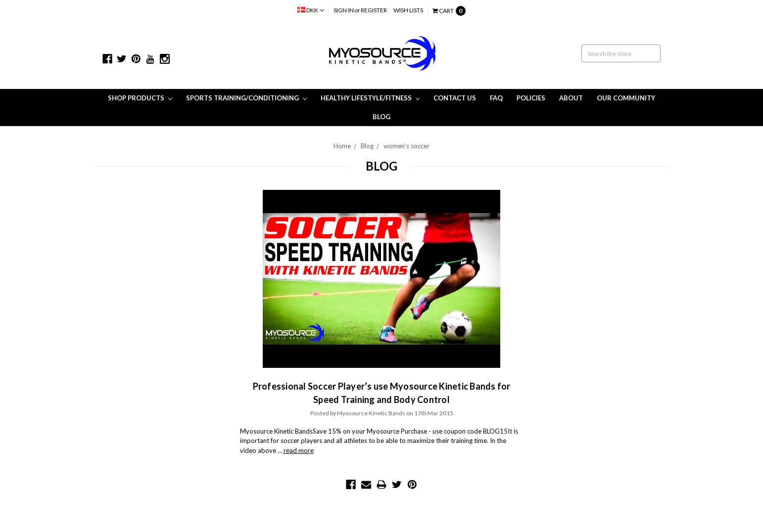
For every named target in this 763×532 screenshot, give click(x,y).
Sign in (344, 10)
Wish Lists (408, 10)
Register (374, 10)
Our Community (626, 98)
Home (342, 146)
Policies (531, 98)
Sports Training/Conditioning (246, 98)
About (571, 98)
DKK (311, 10)
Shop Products (140, 98)
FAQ (496, 98)
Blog (381, 117)
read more (299, 450)
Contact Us (455, 98)
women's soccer (406, 146)
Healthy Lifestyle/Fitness (370, 98)
